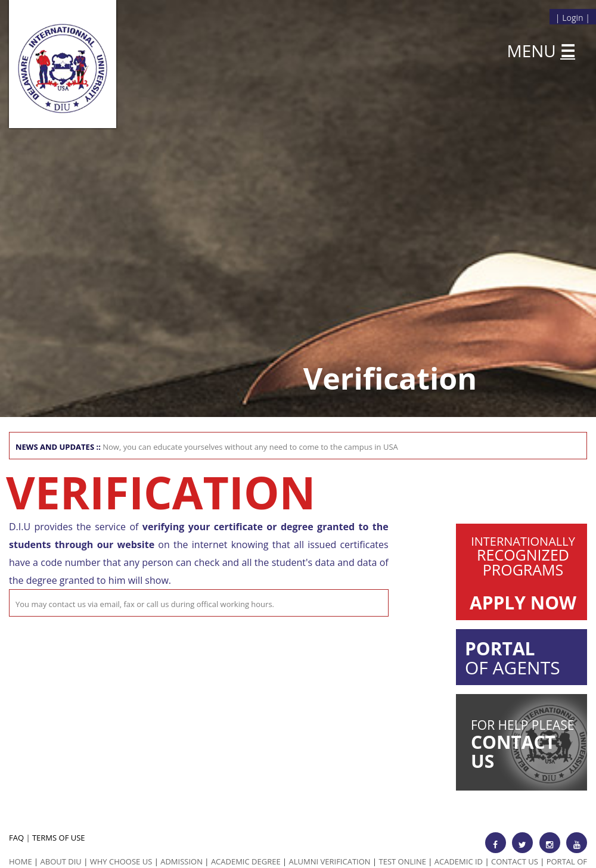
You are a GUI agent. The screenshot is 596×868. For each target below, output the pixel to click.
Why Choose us (121, 861)
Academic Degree (246, 861)
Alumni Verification (330, 861)
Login (572, 18)
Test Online (403, 861)
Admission (181, 861)
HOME (21, 861)
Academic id (459, 861)
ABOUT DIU (61, 861)
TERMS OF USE (59, 838)
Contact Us (515, 861)
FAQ (16, 838)
